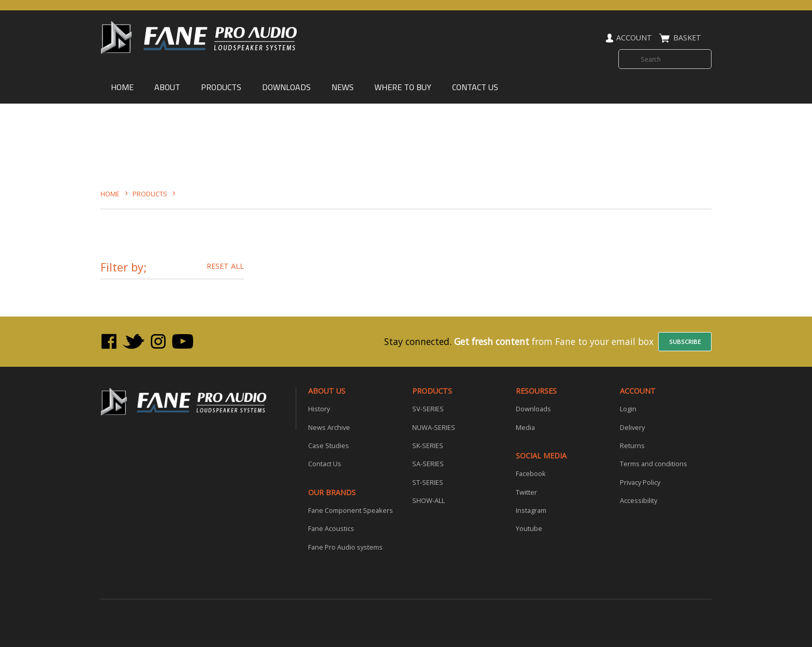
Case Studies (329, 446)
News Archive (329, 428)
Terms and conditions (654, 464)
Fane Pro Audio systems (345, 548)
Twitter (526, 493)
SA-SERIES (428, 464)
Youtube (529, 529)
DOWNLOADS (286, 87)
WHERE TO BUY (403, 87)
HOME (122, 87)
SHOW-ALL (429, 501)
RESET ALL (225, 266)
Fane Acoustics (331, 529)
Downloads (533, 409)
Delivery (632, 428)
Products (150, 194)
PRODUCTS (221, 87)
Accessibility (639, 501)
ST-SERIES (428, 483)
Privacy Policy (640, 483)
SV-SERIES (428, 409)
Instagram (531, 511)
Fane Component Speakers (351, 511)
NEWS (343, 87)
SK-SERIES (428, 446)
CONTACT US (475, 87)
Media (525, 428)
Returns (632, 446)
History (319, 409)
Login (628, 409)
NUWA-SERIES (434, 428)
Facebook (531, 474)
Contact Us (325, 464)
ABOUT (167, 87)
